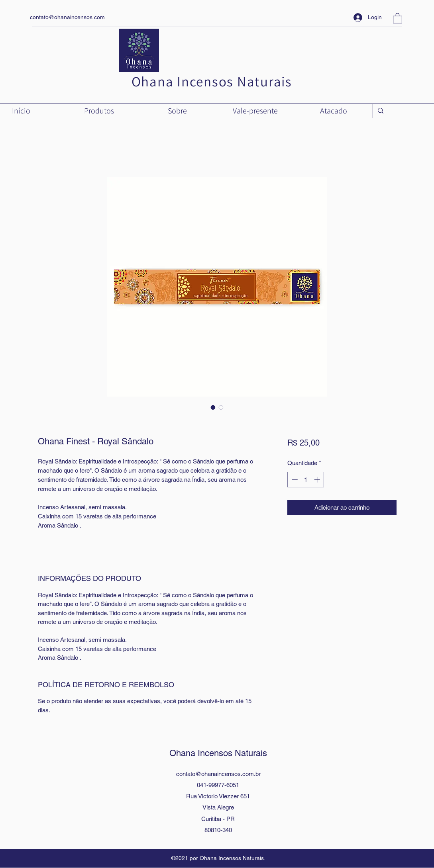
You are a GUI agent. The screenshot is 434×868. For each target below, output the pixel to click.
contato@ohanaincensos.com (67, 17)
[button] (398, 18)
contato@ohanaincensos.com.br (218, 774)
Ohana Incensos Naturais (212, 81)
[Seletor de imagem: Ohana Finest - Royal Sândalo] (213, 407)
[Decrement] (294, 480)
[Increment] (318, 480)
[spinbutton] (306, 480)
